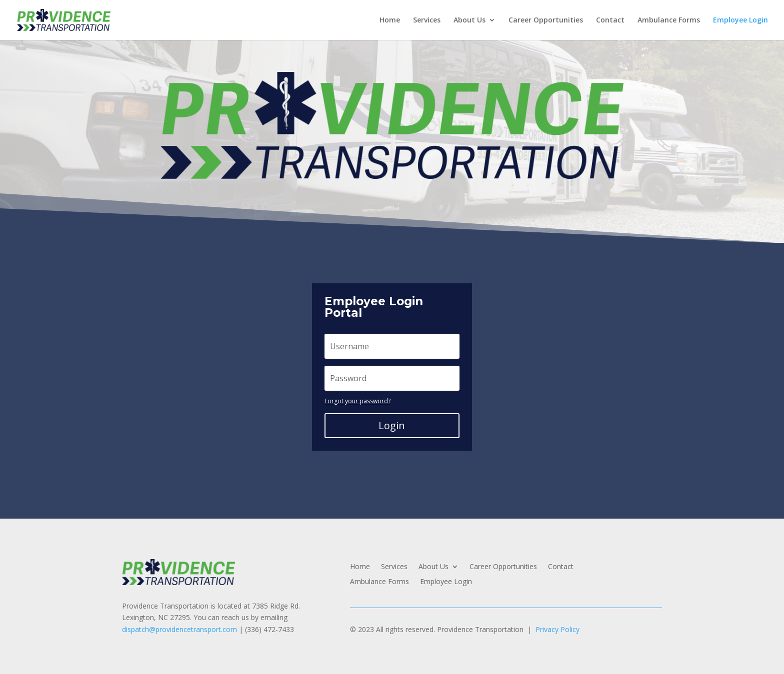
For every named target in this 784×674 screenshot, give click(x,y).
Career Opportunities (546, 20)
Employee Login (740, 20)
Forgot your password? (357, 401)
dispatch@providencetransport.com (179, 629)
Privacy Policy (557, 629)
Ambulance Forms (669, 20)
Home (390, 20)
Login (392, 425)
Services (427, 20)
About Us (469, 20)
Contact (610, 20)
